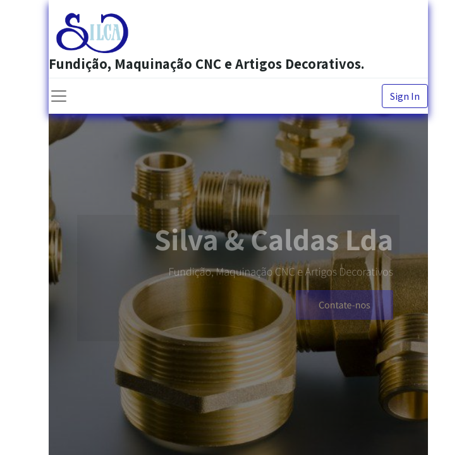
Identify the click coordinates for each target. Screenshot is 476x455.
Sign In (405, 96)
